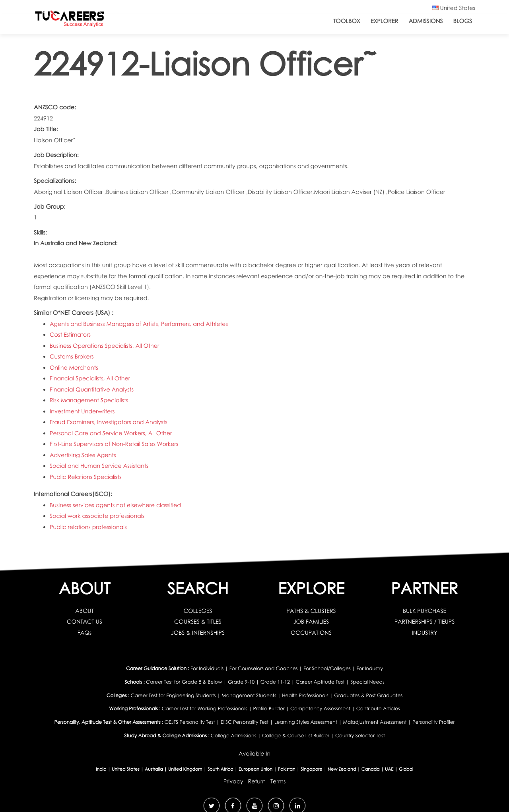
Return (257, 779)
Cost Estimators (71, 335)
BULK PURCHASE (424, 611)
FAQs (85, 633)
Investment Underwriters (83, 411)
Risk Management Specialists (90, 400)
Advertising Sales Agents (83, 455)
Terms (278, 779)
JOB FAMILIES (311, 622)
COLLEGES (198, 611)
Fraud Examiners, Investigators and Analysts (110, 422)
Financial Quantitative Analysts (92, 390)
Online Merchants (74, 368)
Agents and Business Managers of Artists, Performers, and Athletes (140, 324)
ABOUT (85, 611)
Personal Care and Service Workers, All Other (112, 433)
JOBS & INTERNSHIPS (198, 633)
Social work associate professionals (98, 516)
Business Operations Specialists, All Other (105, 346)
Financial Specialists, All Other (91, 378)
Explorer (385, 21)
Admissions (425, 21)
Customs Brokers (72, 357)
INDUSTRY (424, 633)
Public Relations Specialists (86, 477)
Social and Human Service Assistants (100, 466)
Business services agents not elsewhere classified (117, 505)
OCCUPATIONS (311, 633)
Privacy (233, 779)
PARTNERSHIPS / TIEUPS (424, 622)
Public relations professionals (89, 527)
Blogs (463, 21)
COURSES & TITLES (198, 622)
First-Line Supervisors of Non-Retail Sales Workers (115, 444)
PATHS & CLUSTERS (311, 611)
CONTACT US (85, 622)
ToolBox (347, 21)
